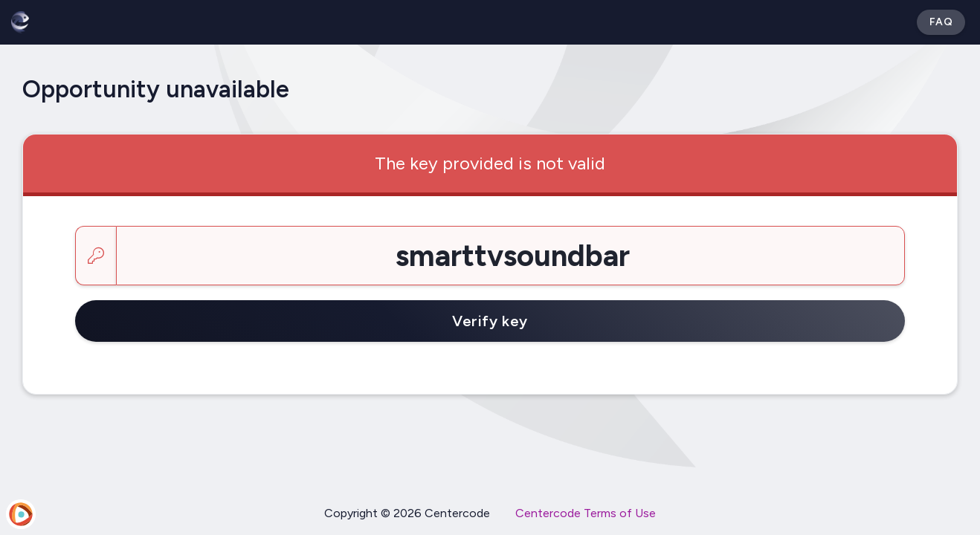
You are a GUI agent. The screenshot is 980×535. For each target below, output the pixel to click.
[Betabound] (20, 22)
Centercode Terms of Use (586, 513)
